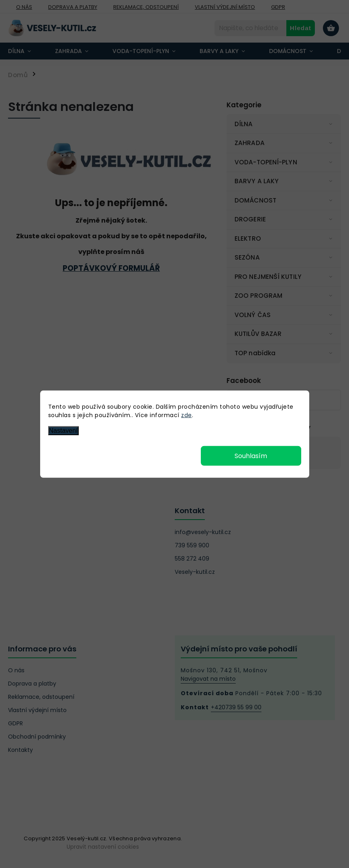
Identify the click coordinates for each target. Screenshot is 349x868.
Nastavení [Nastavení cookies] (63, 431)
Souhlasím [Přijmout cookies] (251, 455)
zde (187, 415)
